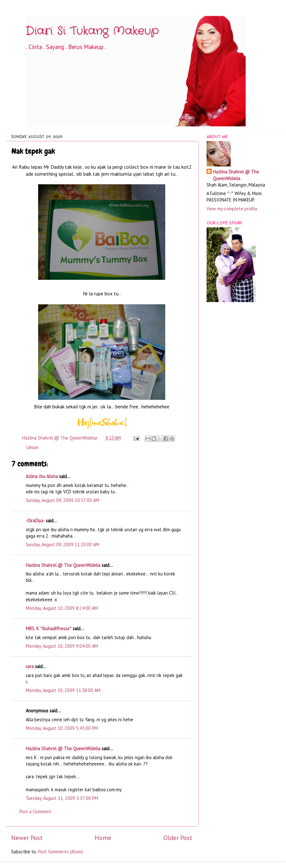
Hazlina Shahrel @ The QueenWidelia (63, 565)
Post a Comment (35, 812)
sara (30, 666)
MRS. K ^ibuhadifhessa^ (49, 628)
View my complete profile (232, 209)
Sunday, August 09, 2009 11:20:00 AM (62, 544)
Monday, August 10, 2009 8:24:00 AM (62, 608)
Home (103, 838)
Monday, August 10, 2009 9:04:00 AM (62, 646)
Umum (32, 447)
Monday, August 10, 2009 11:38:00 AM (63, 690)
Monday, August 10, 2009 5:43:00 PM (62, 728)
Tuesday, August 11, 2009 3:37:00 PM (62, 798)
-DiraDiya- (35, 521)
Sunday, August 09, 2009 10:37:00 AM (62, 500)
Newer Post (27, 838)
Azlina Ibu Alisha (42, 476)
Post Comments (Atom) (61, 852)
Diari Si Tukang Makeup (92, 31)
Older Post (178, 838)
